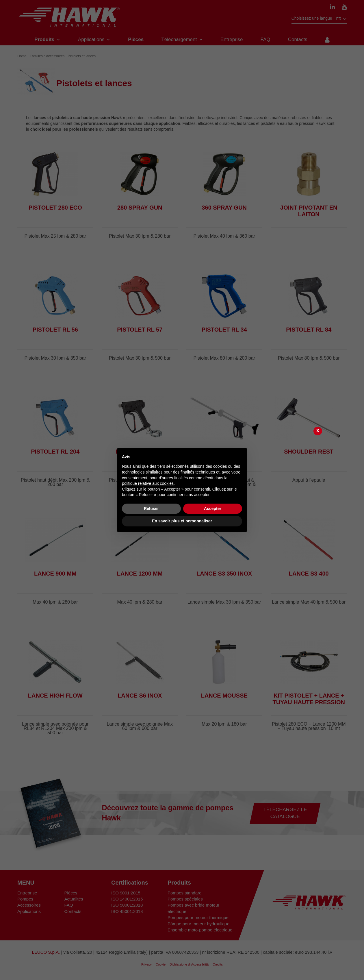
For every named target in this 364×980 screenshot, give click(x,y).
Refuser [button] (151, 509)
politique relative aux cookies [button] (148, 483)
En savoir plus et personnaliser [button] (182, 521)
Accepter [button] (213, 509)
